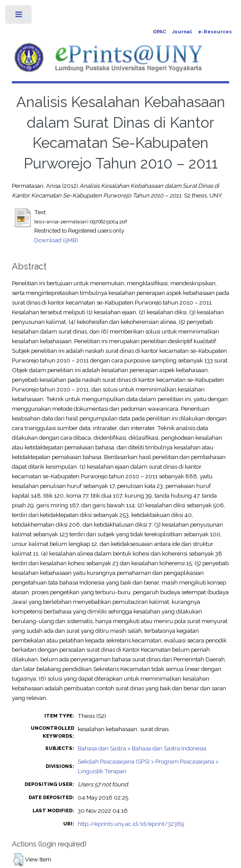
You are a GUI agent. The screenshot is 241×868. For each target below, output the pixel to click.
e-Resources (215, 32)
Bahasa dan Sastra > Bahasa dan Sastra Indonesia (142, 748)
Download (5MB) (56, 240)
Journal (182, 32)
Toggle (19, 16)
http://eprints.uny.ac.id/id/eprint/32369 (131, 824)
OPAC (159, 32)
